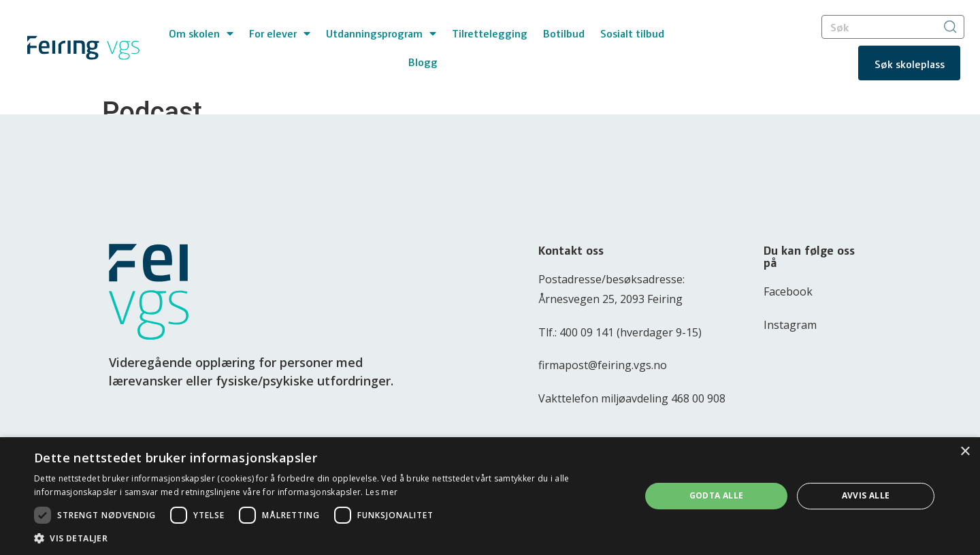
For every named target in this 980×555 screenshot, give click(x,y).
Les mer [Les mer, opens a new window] (381, 492)
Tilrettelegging (490, 33)
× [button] (965, 452)
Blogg (423, 62)
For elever (280, 33)
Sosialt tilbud (632, 33)
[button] (328, 538)
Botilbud (564, 33)
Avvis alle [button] (866, 495)
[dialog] (490, 496)
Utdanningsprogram (381, 33)
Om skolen (201, 33)
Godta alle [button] (717, 495)
